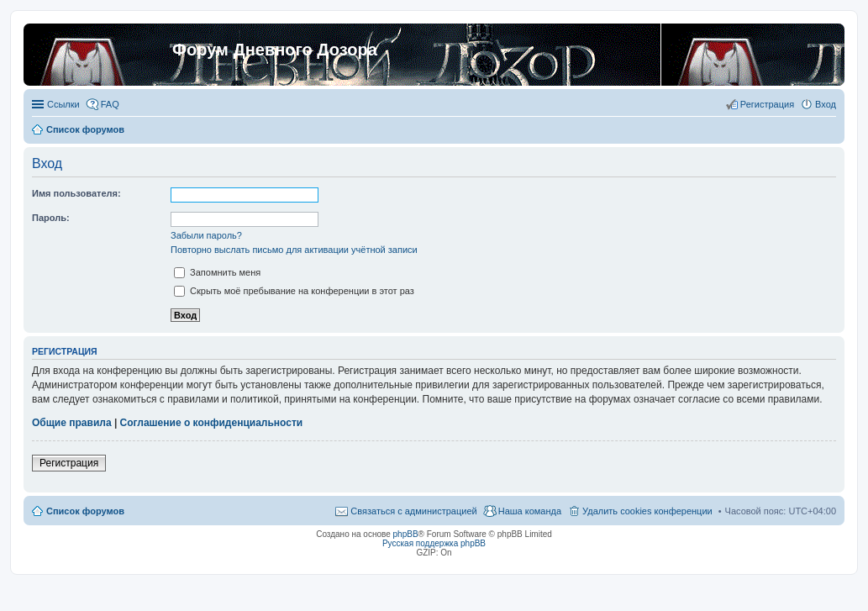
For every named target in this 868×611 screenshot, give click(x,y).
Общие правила (72, 423)
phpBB (406, 534)
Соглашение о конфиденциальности (212, 423)
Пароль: (51, 218)
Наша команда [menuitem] (530, 511)
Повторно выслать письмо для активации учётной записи (294, 250)
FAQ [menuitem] (110, 104)
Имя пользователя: (76, 193)
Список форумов (85, 511)
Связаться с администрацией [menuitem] (413, 511)
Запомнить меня (217, 272)
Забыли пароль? (206, 235)
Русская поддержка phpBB (434, 543)
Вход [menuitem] (826, 104)
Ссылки (63, 104)
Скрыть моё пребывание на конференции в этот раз (294, 291)
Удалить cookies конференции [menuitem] (647, 511)
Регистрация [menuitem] (767, 104)
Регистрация (69, 463)
